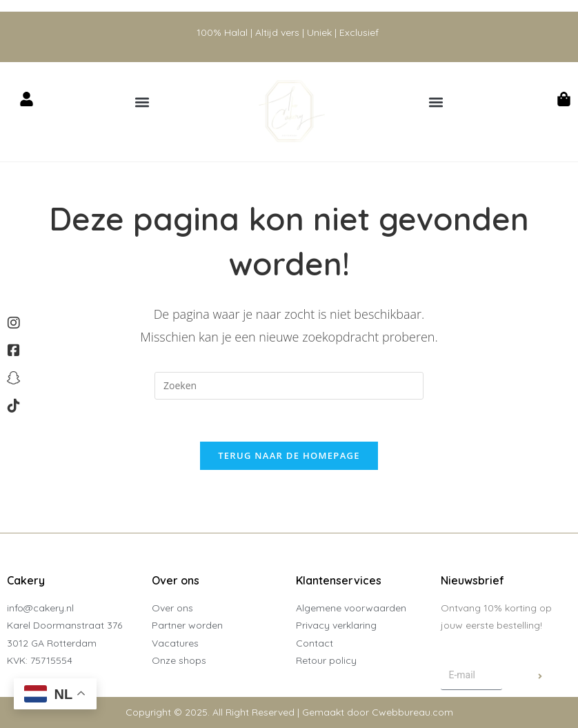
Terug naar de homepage (289, 455)
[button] (142, 102)
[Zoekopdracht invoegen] (289, 386)
